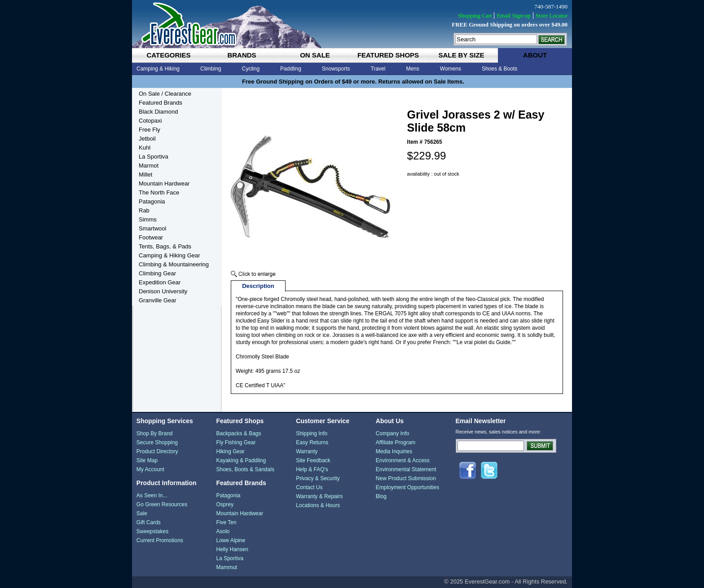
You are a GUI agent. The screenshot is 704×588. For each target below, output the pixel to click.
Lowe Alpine (231, 540)
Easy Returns (312, 442)
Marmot (149, 166)
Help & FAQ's (312, 469)
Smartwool (152, 228)
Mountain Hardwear (164, 183)
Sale (142, 513)
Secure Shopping (157, 442)
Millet (145, 175)
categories (168, 55)
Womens (451, 69)
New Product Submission (406, 478)
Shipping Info (312, 433)
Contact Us (309, 487)
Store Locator (552, 15)
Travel (378, 69)
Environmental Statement (406, 469)
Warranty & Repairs (319, 496)
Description (258, 286)
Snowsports (336, 69)
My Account (150, 469)
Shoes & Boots (499, 69)
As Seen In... (152, 495)
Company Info (393, 433)
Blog (381, 496)
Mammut (227, 567)
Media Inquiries (394, 451)
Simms (148, 219)
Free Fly (150, 130)
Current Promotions (160, 540)
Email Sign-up (513, 15)
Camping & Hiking (158, 69)
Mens (412, 69)
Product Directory (157, 451)
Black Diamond (158, 112)
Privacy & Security (318, 478)
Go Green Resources (162, 504)
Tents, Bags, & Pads (165, 246)
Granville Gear (158, 300)
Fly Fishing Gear (236, 442)
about (535, 55)
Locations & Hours (318, 505)
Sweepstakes (152, 531)
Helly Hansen (232, 549)
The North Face (159, 192)
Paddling (291, 69)
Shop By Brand (155, 433)
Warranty (307, 451)
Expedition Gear (160, 282)
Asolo (223, 531)
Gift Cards (149, 522)
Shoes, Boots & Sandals (245, 469)
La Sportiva (154, 157)
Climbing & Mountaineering (174, 264)
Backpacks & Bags (238, 433)
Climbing (211, 69)
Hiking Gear (230, 451)
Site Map (147, 460)
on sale (315, 55)
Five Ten (226, 522)
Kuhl (145, 148)
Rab (144, 210)
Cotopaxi (150, 121)
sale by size (461, 55)
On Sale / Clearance (165, 94)
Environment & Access (403, 460)
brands (242, 55)
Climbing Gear (157, 273)
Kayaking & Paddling (241, 460)
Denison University (163, 291)
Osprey (225, 504)
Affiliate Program (396, 442)
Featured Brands (161, 103)
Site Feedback (313, 460)
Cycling (251, 69)
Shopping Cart (475, 15)
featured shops (388, 55)
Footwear (151, 237)
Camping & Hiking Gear (169, 255)
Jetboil (147, 139)
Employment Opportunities (407, 487)
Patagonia (152, 201)
